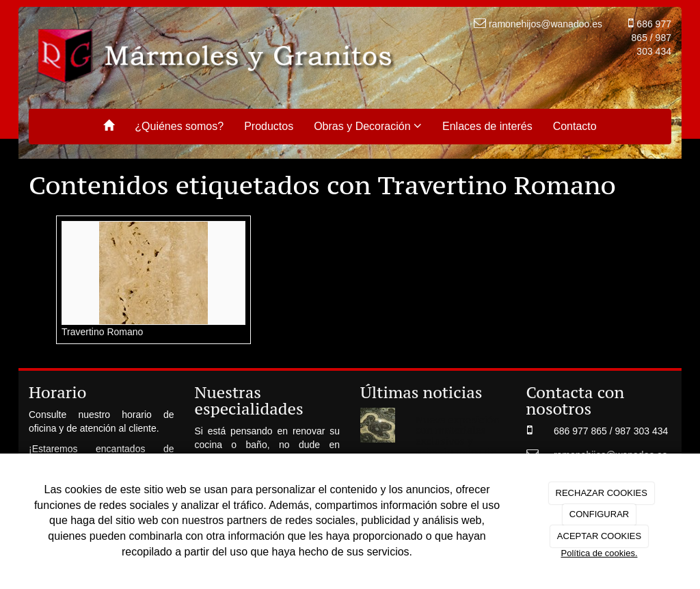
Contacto (575, 126)
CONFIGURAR (599, 514)
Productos (269, 126)
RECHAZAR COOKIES (602, 493)
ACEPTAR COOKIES (599, 536)
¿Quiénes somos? (179, 126)
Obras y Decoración (368, 126)
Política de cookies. (599, 553)
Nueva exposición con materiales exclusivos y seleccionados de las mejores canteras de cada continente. (458, 451)
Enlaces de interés (487, 126)
